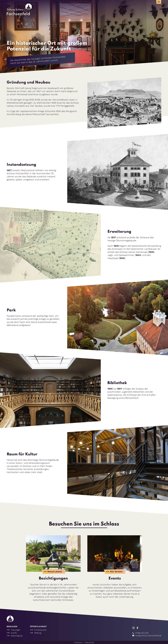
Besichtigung (17, 636)
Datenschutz (89, 642)
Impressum (78, 642)
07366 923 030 (140, 633)
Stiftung (38, 633)
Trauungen (16, 630)
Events (14, 633)
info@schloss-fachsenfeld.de (147, 636)
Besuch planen (55, 571)
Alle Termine (116, 571)
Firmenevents (40, 630)
